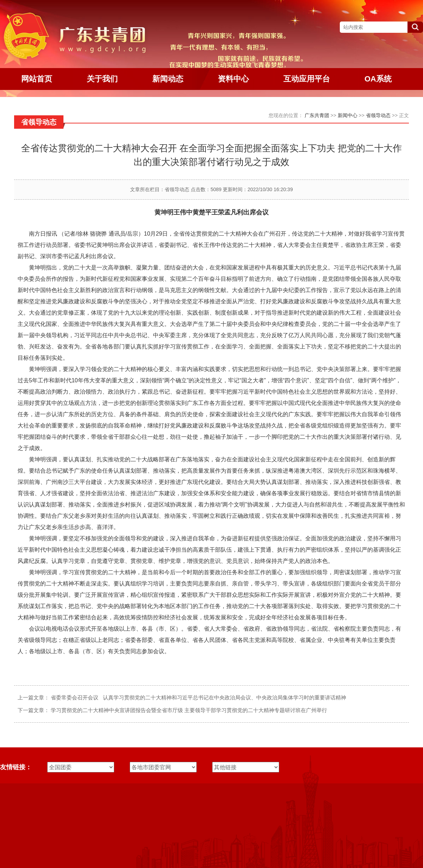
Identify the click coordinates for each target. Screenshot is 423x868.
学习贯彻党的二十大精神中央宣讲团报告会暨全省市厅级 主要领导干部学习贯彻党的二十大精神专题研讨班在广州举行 (189, 710)
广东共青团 (317, 115)
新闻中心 (348, 115)
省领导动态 (378, 115)
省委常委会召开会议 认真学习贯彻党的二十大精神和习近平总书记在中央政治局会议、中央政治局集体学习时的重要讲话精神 (198, 697)
